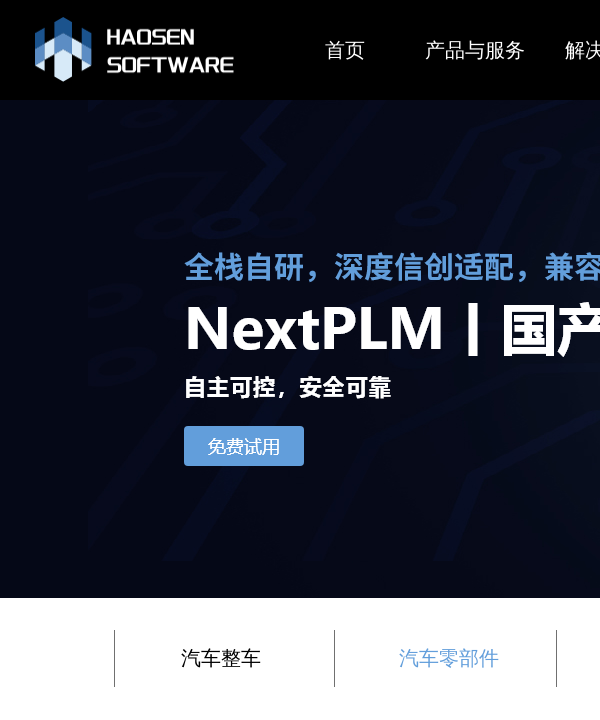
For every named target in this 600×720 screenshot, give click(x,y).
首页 (345, 50)
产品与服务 (475, 50)
